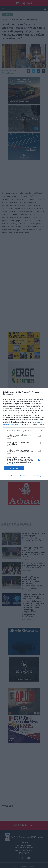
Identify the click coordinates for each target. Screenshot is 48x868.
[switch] (40, 436)
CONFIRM (14, 468)
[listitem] (24, 431)
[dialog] (24, 434)
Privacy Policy (36, 476)
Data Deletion (12, 476)
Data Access (24, 476)
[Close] (44, 392)
